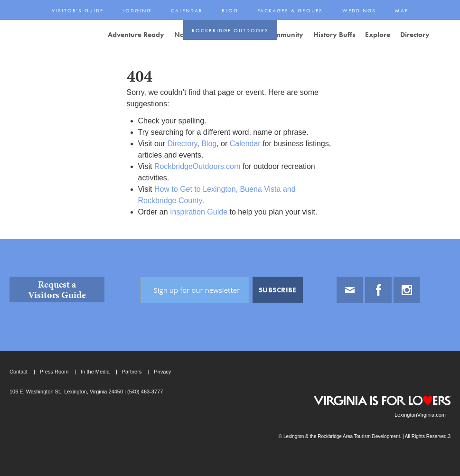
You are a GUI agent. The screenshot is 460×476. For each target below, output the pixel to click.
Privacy (162, 372)
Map (402, 10)
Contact (19, 372)
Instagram (407, 290)
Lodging (137, 10)
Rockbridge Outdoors (230, 30)
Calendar (187, 10)
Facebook (378, 290)
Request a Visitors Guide (57, 289)
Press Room (54, 372)
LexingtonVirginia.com (420, 415)
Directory (182, 144)
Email (350, 290)
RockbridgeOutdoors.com (197, 166)
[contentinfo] (230, 357)
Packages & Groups (290, 10)
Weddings (359, 10)
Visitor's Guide (78, 10)
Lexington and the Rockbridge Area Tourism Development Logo (43, 36)
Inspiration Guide (199, 212)
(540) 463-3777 (144, 392)
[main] (230, 145)
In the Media (95, 372)
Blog (230, 10)
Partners (132, 372)
